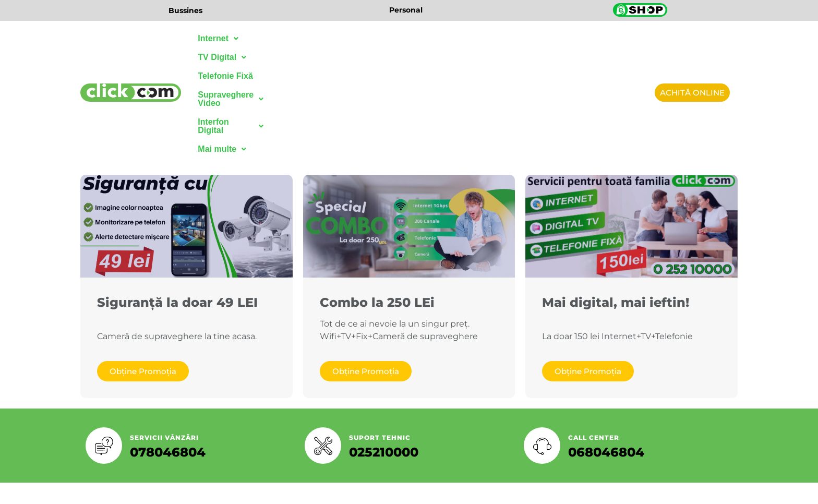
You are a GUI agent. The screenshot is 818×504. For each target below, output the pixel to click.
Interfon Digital (513, 38)
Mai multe (583, 38)
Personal (406, 10)
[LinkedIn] (359, 416)
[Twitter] (336, 416)
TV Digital (274, 38)
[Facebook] (313, 416)
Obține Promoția (143, 261)
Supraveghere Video (421, 38)
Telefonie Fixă (338, 38)
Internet (218, 38)
